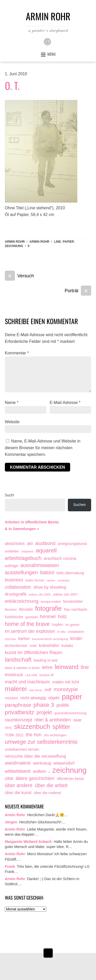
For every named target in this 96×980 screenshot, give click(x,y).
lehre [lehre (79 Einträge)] (47, 667)
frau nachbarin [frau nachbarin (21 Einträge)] (76, 609)
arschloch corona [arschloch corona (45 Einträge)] (60, 558)
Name (12, 403)
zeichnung (14, 246)
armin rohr (39, 242)
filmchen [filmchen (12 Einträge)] (11, 610)
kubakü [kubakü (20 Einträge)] (67, 646)
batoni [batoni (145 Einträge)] (47, 572)
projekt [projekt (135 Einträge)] (44, 712)
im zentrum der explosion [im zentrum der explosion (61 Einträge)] (30, 631)
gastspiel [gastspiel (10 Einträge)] (32, 617)
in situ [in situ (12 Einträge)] (61, 632)
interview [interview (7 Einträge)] (10, 639)
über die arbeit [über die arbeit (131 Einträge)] (51, 785)
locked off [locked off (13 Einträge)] (46, 675)
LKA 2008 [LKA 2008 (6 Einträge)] (31, 675)
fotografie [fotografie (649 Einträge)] (48, 609)
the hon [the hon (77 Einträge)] (34, 735)
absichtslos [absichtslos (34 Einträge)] (15, 544)
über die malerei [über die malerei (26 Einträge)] (47, 793)
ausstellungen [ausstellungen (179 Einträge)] (21, 572)
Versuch (19, 276)
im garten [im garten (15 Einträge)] (73, 625)
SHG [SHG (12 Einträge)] (8, 728)
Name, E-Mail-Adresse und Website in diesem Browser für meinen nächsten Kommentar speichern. (43, 448)
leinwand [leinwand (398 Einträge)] (67, 667)
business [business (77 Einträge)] (14, 580)
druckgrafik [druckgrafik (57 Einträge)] (16, 594)
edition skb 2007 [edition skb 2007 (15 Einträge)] (65, 594)
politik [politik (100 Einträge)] (63, 705)
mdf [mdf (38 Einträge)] (48, 690)
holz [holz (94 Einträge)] (62, 616)
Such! (10, 495)
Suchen (79, 505)
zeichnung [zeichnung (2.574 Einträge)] (69, 770)
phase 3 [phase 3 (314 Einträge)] (44, 705)
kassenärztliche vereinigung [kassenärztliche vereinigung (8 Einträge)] (50, 639)
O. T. (12, 86)
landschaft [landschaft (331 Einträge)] (18, 660)
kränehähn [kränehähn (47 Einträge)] (49, 646)
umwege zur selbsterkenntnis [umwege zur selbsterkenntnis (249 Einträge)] (41, 742)
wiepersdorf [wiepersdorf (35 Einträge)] (64, 763)
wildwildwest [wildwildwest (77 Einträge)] (18, 771)
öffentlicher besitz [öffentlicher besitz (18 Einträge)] (71, 779)
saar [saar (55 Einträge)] (78, 720)
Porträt (78, 291)
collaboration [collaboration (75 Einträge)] (18, 587)
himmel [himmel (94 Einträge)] (48, 616)
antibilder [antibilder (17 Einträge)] (12, 551)
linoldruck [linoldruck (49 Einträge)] (14, 675)
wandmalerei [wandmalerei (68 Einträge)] (18, 763)
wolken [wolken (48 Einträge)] (39, 771)
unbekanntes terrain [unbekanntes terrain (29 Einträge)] (22, 749)
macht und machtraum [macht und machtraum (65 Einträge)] (27, 682)
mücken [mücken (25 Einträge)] (12, 698)
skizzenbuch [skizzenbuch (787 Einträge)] (32, 727)
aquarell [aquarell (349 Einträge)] (46, 550)
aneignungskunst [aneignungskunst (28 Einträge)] (72, 544)
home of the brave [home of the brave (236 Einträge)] (27, 624)
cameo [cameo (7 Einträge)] (51, 580)
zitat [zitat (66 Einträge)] (9, 778)
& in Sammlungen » (22, 529)
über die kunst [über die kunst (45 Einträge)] (18, 793)
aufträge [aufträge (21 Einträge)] (12, 566)
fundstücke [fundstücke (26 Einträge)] (14, 617)
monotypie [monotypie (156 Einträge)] (66, 689)
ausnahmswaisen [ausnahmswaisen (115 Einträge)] (40, 565)
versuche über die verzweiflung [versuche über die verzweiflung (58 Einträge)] (35, 756)
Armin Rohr (15, 242)
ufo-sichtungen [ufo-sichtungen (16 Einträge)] (55, 735)
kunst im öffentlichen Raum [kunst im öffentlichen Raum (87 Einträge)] (34, 652)
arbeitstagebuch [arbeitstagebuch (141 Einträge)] (23, 558)
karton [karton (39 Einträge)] (24, 638)
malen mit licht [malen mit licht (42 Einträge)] (66, 682)
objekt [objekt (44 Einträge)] (54, 698)
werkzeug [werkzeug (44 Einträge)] (42, 763)
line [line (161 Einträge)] (85, 667)
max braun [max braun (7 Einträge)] (36, 690)
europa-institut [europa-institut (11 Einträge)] (51, 602)
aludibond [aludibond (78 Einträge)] (45, 543)
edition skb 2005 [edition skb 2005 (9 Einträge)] (40, 594)
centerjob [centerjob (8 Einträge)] (63, 580)
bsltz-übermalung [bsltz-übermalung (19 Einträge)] (70, 573)
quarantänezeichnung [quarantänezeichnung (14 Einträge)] (70, 713)
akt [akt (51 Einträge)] (30, 544)
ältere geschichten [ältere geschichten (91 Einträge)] (35, 778)
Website (12, 422)
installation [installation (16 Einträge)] (76, 632)
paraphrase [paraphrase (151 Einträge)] (18, 705)
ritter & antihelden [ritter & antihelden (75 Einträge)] (52, 720)
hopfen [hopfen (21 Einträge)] (58, 625)
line (57, 242)
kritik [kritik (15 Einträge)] (33, 646)
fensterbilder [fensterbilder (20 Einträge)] (73, 601)
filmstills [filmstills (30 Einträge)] (26, 609)
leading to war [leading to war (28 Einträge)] (46, 660)
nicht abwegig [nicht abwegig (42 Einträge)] (33, 698)
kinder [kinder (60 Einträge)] (76, 638)
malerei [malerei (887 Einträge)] (16, 689)
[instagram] (47, 42)
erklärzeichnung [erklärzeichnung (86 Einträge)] (22, 601)
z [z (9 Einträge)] (49, 772)
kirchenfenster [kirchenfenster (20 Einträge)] (16, 646)
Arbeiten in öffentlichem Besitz (32, 522)
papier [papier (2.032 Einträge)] (72, 697)
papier (68, 242)
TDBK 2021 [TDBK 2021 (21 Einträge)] (14, 735)
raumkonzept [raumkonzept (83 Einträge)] (19, 720)
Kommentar (17, 353)
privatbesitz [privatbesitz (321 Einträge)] (20, 712)
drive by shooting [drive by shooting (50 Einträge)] (50, 587)
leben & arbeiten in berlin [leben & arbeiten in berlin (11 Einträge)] (22, 668)
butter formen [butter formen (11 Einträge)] (35, 580)
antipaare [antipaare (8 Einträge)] (27, 551)
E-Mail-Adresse (65, 403)
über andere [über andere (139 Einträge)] (19, 785)
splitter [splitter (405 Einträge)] (61, 727)
